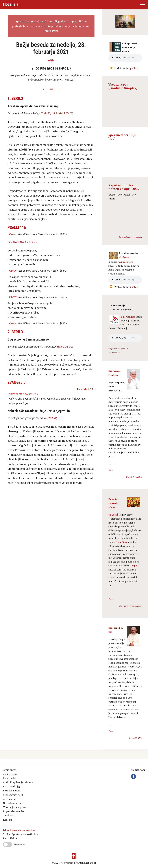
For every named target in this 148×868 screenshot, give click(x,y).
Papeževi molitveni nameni (130, 237)
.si (11, 4)
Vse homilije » (114, 353)
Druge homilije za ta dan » (119, 349)
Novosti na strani (13, 803)
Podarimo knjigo (12, 786)
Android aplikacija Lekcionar (19, 782)
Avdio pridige (10, 774)
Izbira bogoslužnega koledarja (20, 830)
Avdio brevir (10, 770)
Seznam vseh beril (13, 795)
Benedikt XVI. (135, 738)
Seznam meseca (12, 791)
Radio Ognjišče (127, 317)
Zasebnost (9, 815)
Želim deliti (9, 778)
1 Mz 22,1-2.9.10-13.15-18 (57, 113)
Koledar (51, 89)
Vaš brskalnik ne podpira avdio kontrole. (125, 280)
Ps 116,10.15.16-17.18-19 (22, 242)
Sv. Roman (124, 257)
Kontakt (8, 820)
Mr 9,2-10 (51, 418)
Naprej (59, 89)
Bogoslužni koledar (14, 811)
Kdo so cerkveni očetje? (131, 606)
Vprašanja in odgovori (15, 807)
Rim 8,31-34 (65, 346)
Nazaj (43, 89)
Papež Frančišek (134, 477)
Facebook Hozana (134, 776)
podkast (134, 68)
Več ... (111, 470)
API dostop (9, 799)
